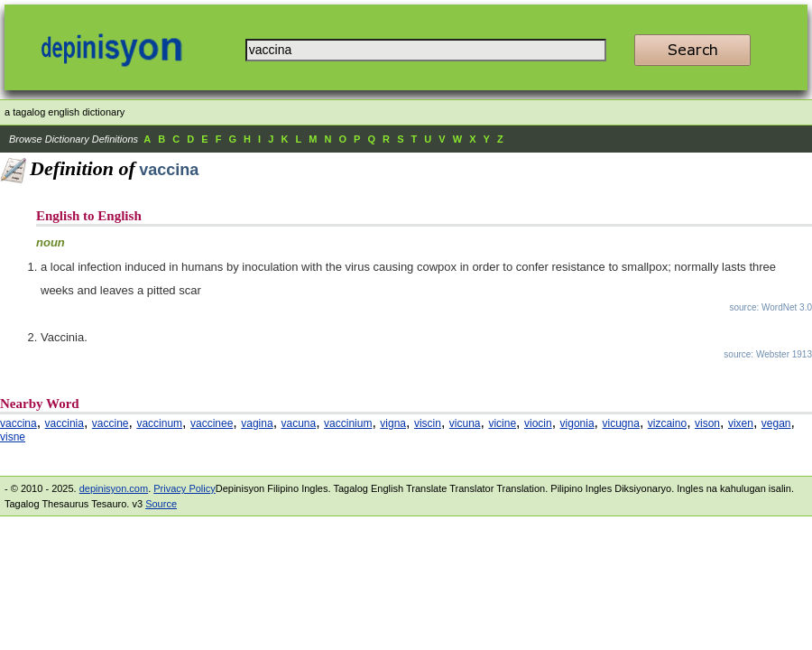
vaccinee (212, 423)
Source (161, 504)
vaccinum (159, 423)
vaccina (18, 423)
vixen (741, 423)
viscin (428, 423)
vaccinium (348, 423)
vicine (502, 423)
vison (707, 423)
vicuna (465, 423)
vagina (257, 423)
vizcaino (667, 423)
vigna (393, 423)
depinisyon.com (114, 488)
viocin (538, 423)
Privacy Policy (184, 488)
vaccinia (65, 423)
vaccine (111, 423)
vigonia (577, 423)
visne (13, 437)
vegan (776, 423)
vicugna (621, 423)
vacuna (299, 423)
